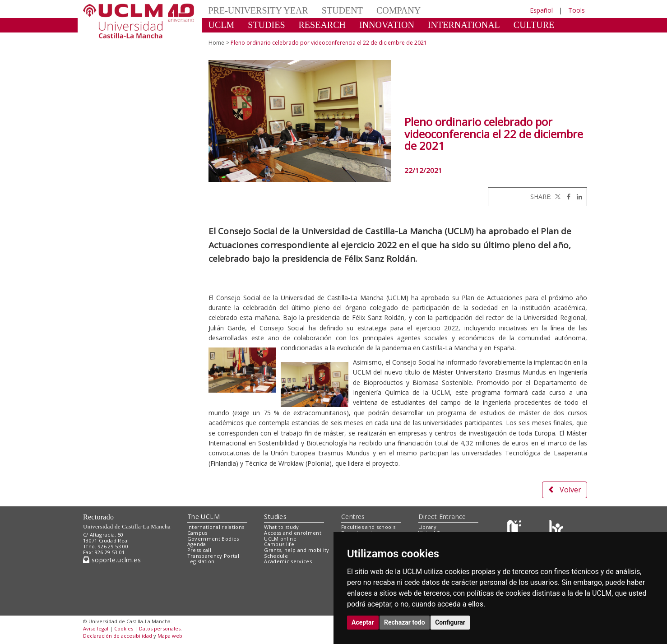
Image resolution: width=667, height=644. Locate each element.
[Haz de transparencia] (516, 529)
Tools (577, 10)
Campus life (279, 544)
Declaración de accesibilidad (118, 636)
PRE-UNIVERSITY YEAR (258, 10)
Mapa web (170, 636)
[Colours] (556, 529)
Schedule (276, 556)
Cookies (124, 628)
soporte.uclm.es (112, 560)
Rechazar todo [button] (405, 622)
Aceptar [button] (363, 622)
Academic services (288, 561)
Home (216, 43)
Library (427, 527)
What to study (281, 527)
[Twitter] (557, 197)
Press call (199, 550)
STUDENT (342, 10)
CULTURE (534, 25)
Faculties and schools (368, 527)
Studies (275, 517)
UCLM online (280, 539)
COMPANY (398, 10)
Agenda (197, 544)
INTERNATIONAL (464, 25)
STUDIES (266, 25)
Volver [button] (565, 490)
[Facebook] (566, 197)
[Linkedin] (577, 197)
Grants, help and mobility (296, 550)
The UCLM (204, 517)
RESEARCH (322, 25)
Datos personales (160, 628)
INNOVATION (387, 25)
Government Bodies (213, 539)
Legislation (201, 561)
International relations (216, 527)
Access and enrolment (293, 533)
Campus (197, 533)
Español (541, 10)
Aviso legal (96, 628)
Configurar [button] (450, 622)
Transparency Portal (213, 556)
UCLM (222, 25)
